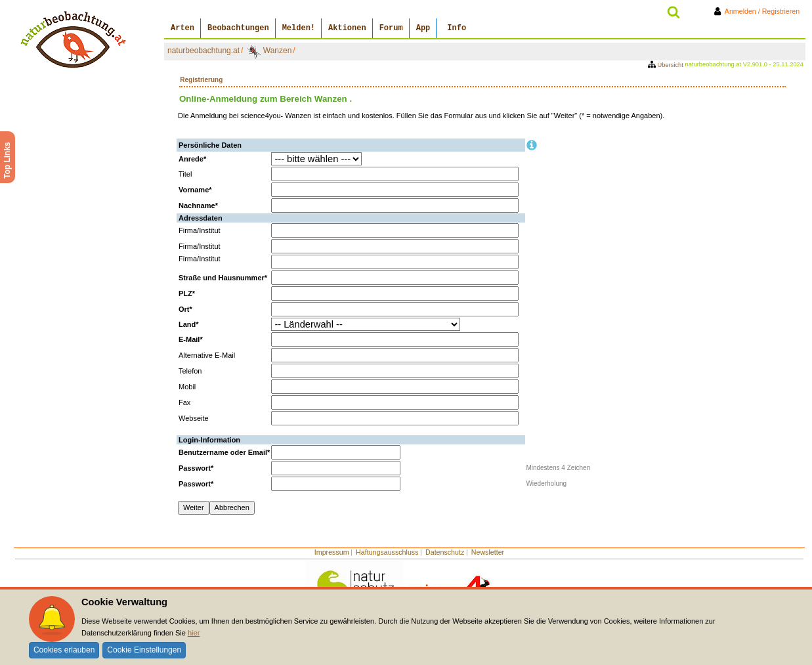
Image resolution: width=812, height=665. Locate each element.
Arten (182, 28)
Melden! (299, 28)
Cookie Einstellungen (144, 650)
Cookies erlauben (64, 650)
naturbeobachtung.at (203, 51)
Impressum (332, 552)
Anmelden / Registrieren (759, 11)
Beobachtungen (238, 28)
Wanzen (278, 51)
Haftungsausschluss (387, 552)
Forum (391, 28)
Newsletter (488, 552)
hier (194, 633)
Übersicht (667, 65)
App (423, 28)
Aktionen (347, 28)
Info (457, 28)
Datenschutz (445, 552)
